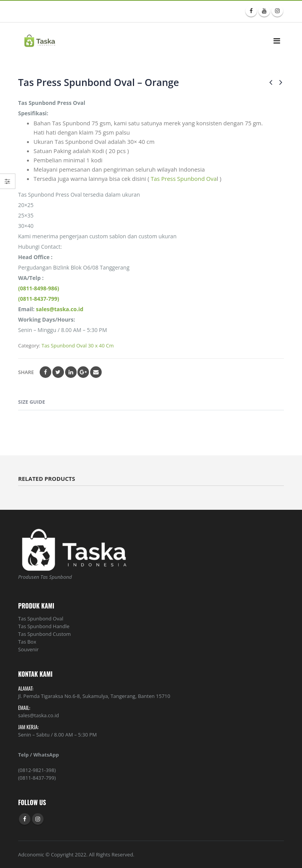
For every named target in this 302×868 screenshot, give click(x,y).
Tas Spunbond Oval (41, 619)
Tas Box (27, 642)
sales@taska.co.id (60, 309)
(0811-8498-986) (39, 288)
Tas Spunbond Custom (44, 634)
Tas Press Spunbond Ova (184, 179)
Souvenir (28, 649)
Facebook (45, 372)
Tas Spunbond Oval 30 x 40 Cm (78, 346)
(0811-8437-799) (39, 299)
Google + (83, 372)
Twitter (58, 372)
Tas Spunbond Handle (44, 626)
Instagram (38, 819)
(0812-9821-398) (37, 770)
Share (26, 372)
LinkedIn (71, 372)
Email (96, 372)
